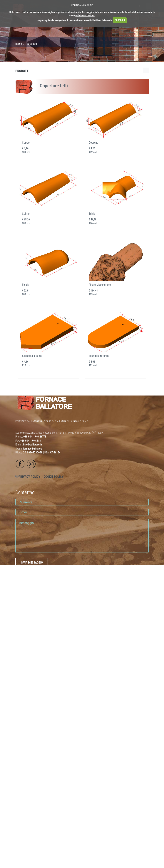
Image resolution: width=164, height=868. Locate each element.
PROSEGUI (120, 20)
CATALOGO (32, 44)
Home (19, 44)
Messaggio (82, 536)
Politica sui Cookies (85, 15)
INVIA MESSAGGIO (32, 563)
